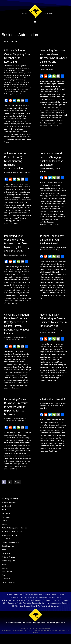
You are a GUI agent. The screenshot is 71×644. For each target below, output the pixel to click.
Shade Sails (17, 92)
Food (25, 85)
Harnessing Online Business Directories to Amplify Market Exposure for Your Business (16, 412)
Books (15, 71)
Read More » (15, 143)
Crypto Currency (17, 80)
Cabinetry (15, 75)
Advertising (16, 66)
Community (8, 78)
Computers (16, 78)
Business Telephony (9, 511)
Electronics (8, 85)
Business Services (19, 73)
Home (23, 638)
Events (14, 85)
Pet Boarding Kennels (22, 90)
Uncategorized (22, 94)
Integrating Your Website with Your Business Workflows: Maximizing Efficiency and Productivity (17, 245)
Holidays (28, 87)
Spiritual (24, 92)
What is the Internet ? (52, 405)
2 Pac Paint (8, 66)
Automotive (25, 68)
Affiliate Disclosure (45, 638)
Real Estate (8, 92)
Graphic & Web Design (12, 87)
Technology (8, 94)
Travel (14, 94)
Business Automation (47, 70)
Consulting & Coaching (10, 508)
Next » (18, 491)
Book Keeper (8, 71)
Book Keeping (7, 581)
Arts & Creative (15, 68)
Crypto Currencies (8, 592)
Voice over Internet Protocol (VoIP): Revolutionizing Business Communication (15, 162)
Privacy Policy (34, 638)
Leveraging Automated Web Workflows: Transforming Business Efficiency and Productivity (53, 58)
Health (22, 87)
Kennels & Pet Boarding (10, 552)
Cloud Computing (24, 75)
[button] (35, 22)
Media (6, 90)
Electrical (26, 82)
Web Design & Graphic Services (13, 541)
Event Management (9, 570)
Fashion (20, 85)
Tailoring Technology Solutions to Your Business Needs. (52, 241)
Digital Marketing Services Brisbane (15, 537)
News (28, 638)
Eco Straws (19, 82)
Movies (11, 90)
